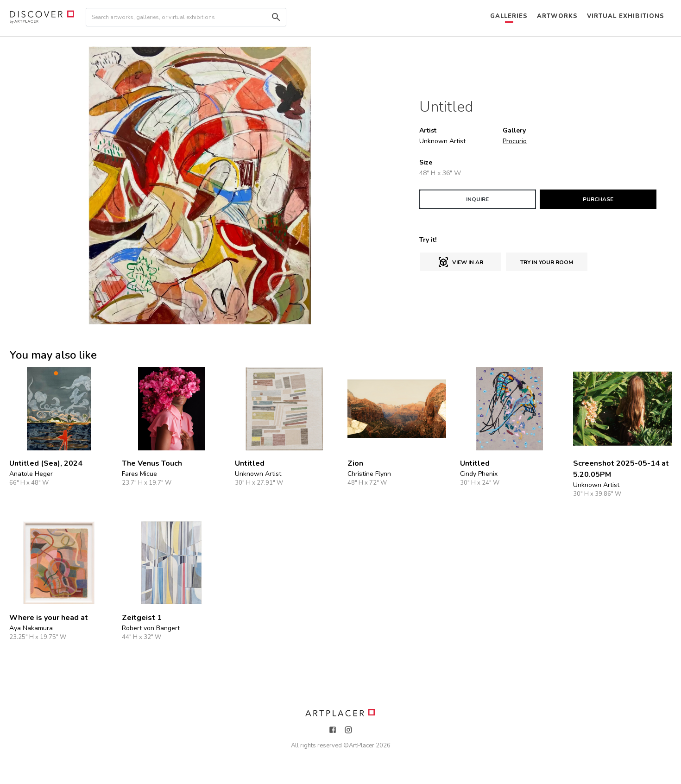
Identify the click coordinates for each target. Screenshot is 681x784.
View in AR (460, 262)
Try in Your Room (547, 262)
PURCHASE (598, 199)
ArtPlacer (362, 746)
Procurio (515, 141)
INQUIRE (477, 199)
